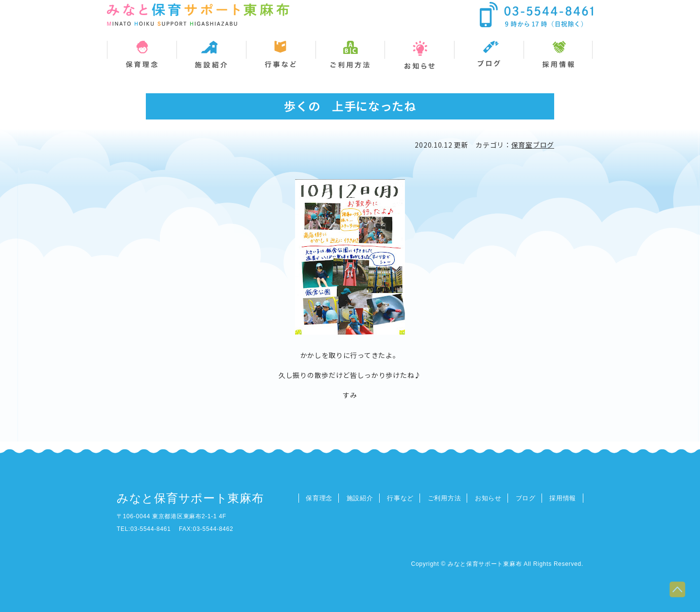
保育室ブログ (533, 145)
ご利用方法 (445, 498)
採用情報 (563, 498)
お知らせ (488, 498)
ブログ (526, 498)
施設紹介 (360, 498)
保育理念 (319, 498)
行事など (400, 498)
